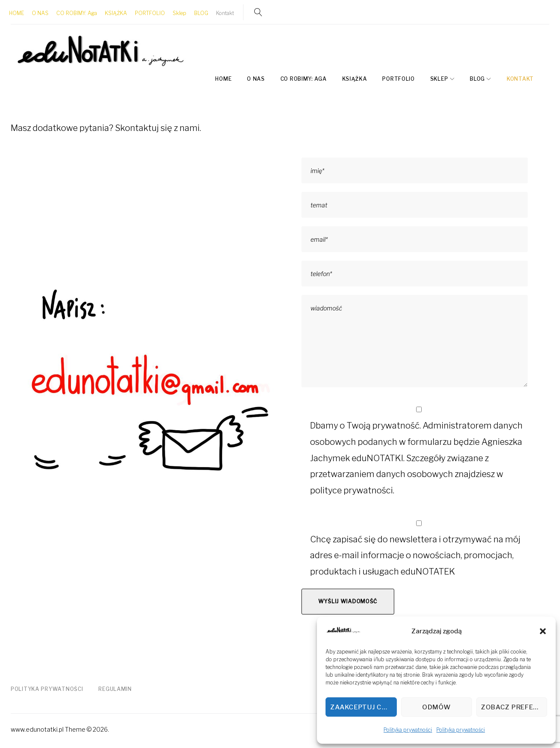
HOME (18, 12)
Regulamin (115, 687)
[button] (543, 631)
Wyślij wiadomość (348, 600)
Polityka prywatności (408, 730)
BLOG (203, 12)
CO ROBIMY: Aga (78, 12)
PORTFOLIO (152, 12)
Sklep (181, 12)
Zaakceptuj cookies (363, 707)
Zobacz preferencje (514, 707)
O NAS (42, 12)
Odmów (437, 707)
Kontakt (227, 12)
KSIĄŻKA (118, 12)
